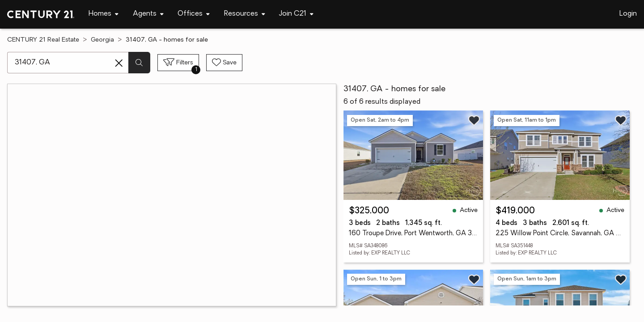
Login (628, 14)
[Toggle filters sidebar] (178, 63)
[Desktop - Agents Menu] (148, 14)
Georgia (102, 40)
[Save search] (224, 63)
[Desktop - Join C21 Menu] (296, 14)
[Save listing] (474, 120)
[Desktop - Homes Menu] (104, 14)
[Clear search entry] (119, 63)
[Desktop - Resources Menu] (245, 14)
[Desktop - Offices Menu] (194, 14)
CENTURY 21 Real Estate (43, 40)
